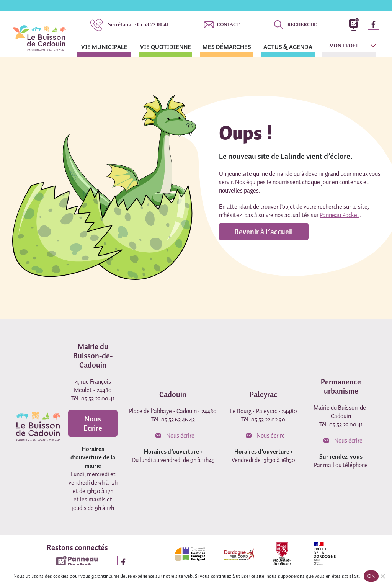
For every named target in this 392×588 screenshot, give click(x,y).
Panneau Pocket (340, 215)
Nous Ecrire (93, 423)
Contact (228, 24)
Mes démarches (227, 47)
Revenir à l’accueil (264, 232)
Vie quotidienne (166, 47)
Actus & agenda (288, 47)
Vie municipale (104, 47)
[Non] (382, 576)
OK (371, 576)
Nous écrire (175, 435)
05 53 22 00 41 (139, 24)
